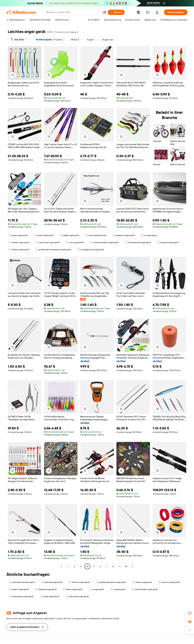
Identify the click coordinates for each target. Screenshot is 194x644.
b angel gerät (118, 589)
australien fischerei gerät (22, 582)
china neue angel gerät (48, 242)
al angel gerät (149, 235)
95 (126, 566)
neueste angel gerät (168, 242)
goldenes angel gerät (124, 235)
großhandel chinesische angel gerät (53, 250)
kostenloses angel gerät (21, 596)
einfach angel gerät (79, 582)
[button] (104, 12)
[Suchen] (116, 12)
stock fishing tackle (96, 235)
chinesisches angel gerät (138, 242)
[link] (190, 613)
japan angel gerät (18, 235)
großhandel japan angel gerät (111, 582)
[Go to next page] (133, 566)
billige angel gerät (69, 235)
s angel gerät (96, 589)
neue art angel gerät (169, 582)
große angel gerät (44, 235)
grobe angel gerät (50, 596)
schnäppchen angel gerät (91, 250)
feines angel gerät (73, 589)
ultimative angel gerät (77, 596)
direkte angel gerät (19, 250)
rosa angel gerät (75, 242)
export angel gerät (19, 589)
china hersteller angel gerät (105, 242)
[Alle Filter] (17, 40)
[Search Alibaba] (73, 12)
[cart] (148, 13)
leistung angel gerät (52, 582)
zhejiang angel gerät (46, 589)
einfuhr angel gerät (19, 242)
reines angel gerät (142, 582)
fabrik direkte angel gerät (145, 589)
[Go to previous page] (61, 566)
